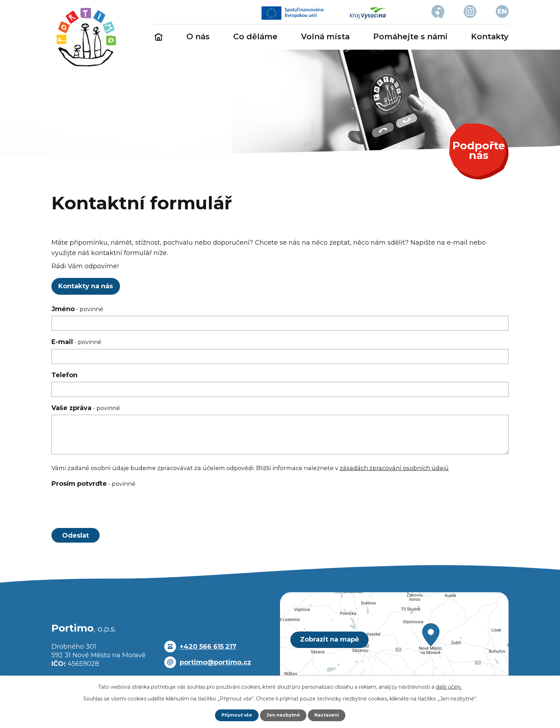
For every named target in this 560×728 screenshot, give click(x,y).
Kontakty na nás (88, 286)
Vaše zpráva (86, 408)
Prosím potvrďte (93, 484)
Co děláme (255, 37)
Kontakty (490, 37)
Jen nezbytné (283, 715)
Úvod (159, 37)
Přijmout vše (234, 715)
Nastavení (330, 715)
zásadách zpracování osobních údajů (394, 468)
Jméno (77, 309)
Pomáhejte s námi (410, 37)
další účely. (449, 686)
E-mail (76, 342)
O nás (198, 37)
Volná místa (325, 37)
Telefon (64, 375)
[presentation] (106, 508)
